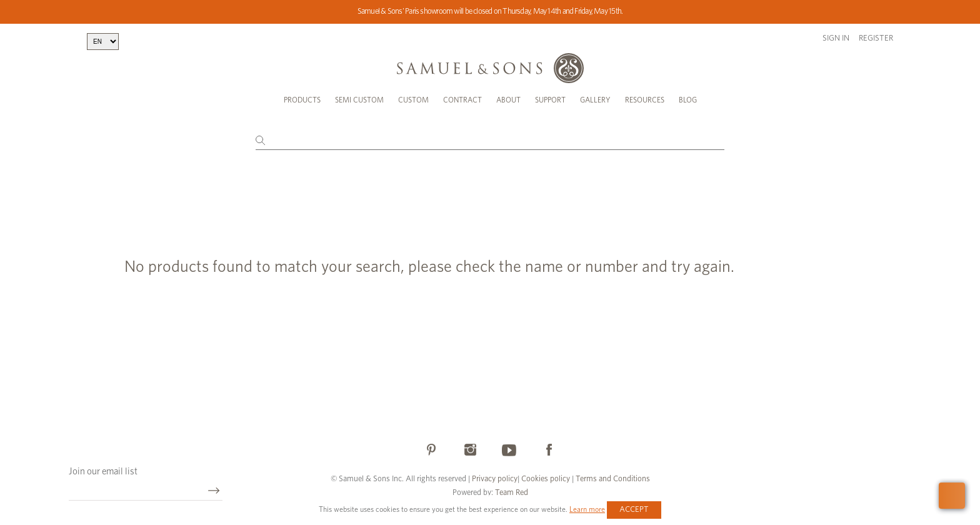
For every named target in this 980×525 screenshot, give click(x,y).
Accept (634, 510)
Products (302, 100)
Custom (413, 100)
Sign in (836, 38)
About (508, 100)
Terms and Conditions (612, 479)
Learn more (587, 509)
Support (550, 100)
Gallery (595, 100)
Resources (645, 100)
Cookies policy (546, 479)
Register (876, 38)
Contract (462, 100)
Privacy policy (495, 479)
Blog (688, 100)
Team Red (512, 493)
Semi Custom (359, 100)
